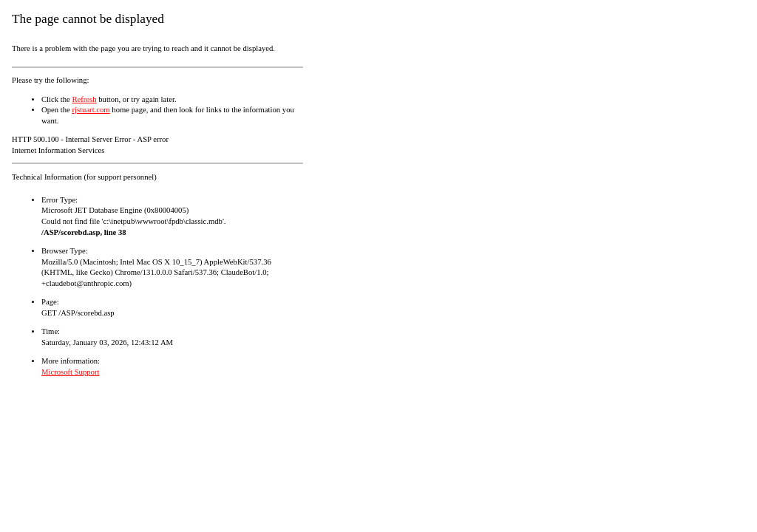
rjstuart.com (91, 110)
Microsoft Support (70, 372)
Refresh (84, 99)
